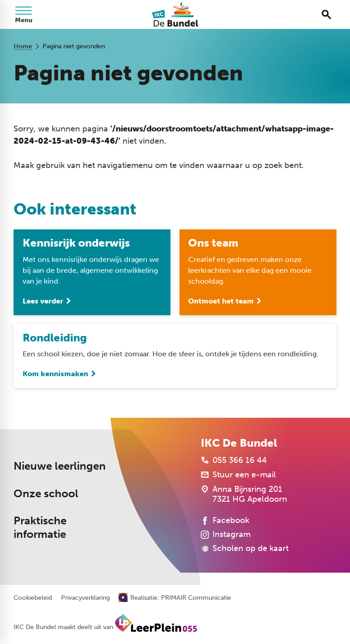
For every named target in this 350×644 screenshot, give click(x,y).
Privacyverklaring (85, 598)
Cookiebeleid (33, 598)
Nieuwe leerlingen (60, 466)
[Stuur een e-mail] (238, 475)
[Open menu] (24, 14)
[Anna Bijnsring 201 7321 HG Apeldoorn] (244, 494)
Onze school (46, 494)
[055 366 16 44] (234, 460)
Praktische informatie (40, 528)
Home (23, 46)
